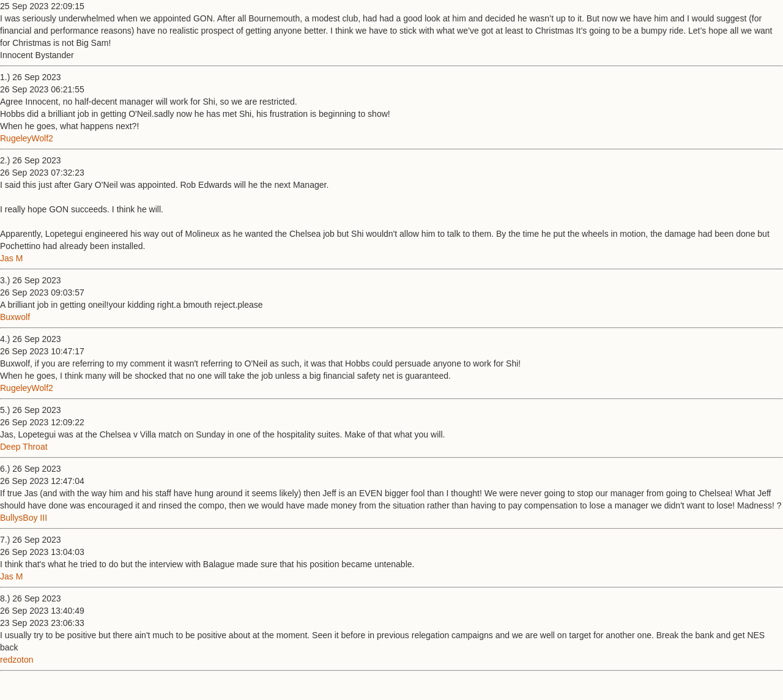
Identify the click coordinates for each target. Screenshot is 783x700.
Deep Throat (24, 447)
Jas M (11, 258)
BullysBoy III (24, 518)
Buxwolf (15, 317)
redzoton (17, 660)
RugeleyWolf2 (27, 138)
